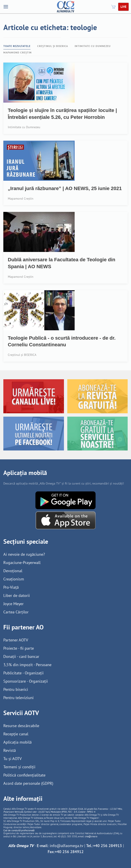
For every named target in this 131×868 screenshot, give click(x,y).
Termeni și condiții (19, 767)
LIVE (123, 7)
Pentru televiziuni (18, 698)
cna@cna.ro (91, 836)
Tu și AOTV (12, 759)
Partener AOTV (16, 640)
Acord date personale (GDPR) (28, 783)
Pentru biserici (16, 689)
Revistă (10, 750)
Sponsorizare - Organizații (26, 681)
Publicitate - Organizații (24, 673)
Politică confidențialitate (24, 775)
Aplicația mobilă (17, 742)
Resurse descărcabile (21, 726)
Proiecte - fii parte (19, 648)
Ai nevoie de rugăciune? (24, 554)
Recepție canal (16, 734)
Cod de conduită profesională (19, 830)
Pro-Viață (11, 587)
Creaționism (14, 579)
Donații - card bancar (21, 656)
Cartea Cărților (16, 612)
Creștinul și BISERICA (53, 46)
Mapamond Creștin (17, 52)
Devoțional (13, 571)
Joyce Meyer (13, 604)
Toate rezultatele (17, 46)
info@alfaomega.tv (66, 846)
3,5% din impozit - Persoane (27, 665)
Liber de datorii (17, 595)
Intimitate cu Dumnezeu (93, 46)
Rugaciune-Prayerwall (22, 563)
